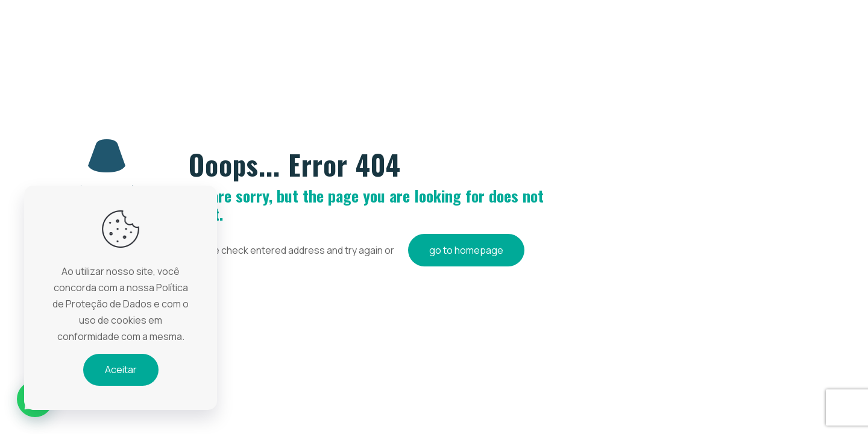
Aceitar (121, 370)
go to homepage (466, 250)
